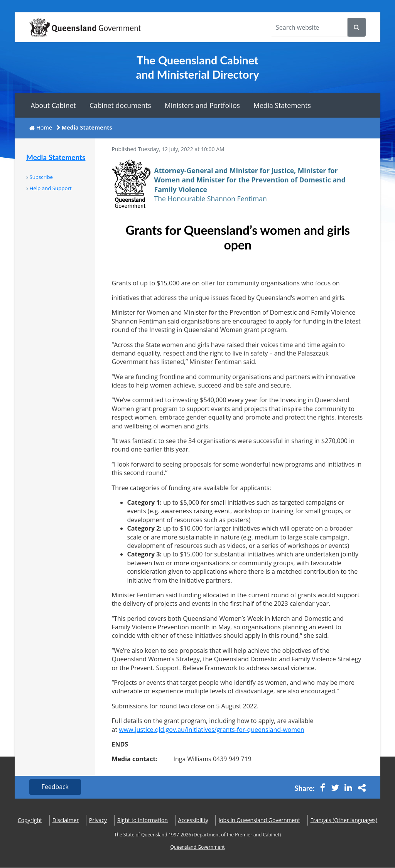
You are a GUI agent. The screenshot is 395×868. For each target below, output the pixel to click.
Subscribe (41, 177)
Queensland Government (197, 847)
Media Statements (282, 105)
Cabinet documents (120, 105)
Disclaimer (66, 820)
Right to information (143, 820)
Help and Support (50, 188)
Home (44, 127)
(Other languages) (344, 820)
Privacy (98, 820)
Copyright (30, 820)
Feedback (55, 787)
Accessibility (193, 820)
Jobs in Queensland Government (259, 820)
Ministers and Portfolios (202, 105)
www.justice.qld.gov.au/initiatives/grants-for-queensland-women (212, 730)
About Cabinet (53, 105)
